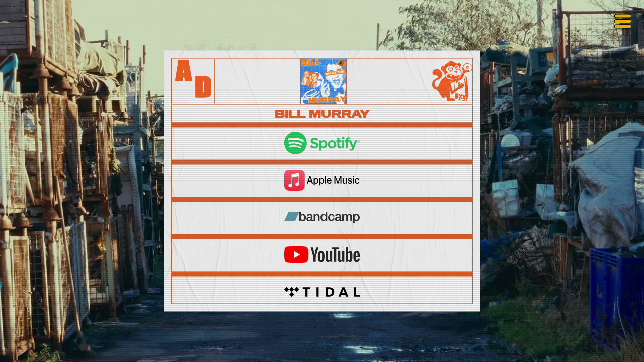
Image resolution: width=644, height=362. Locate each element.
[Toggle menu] (623, 21)
